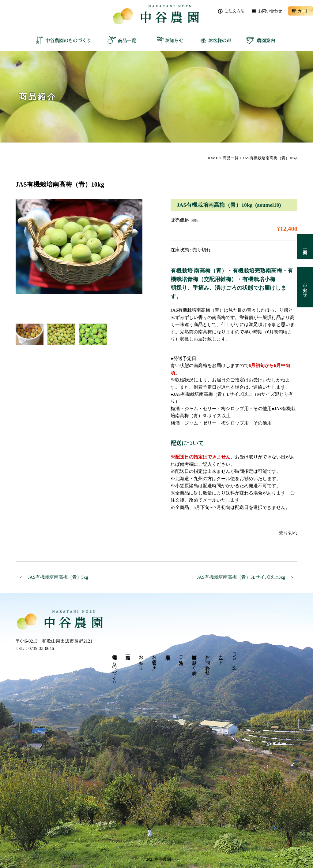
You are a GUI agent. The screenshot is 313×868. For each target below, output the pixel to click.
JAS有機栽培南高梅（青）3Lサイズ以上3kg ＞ (246, 577)
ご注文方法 (234, 11)
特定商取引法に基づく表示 (194, 660)
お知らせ (167, 40)
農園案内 (259, 40)
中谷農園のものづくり (65, 40)
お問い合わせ (270, 11)
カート (301, 11)
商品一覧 (121, 40)
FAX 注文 (234, 657)
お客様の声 (213, 40)
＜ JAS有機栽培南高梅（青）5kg (53, 577)
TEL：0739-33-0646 (35, 648)
